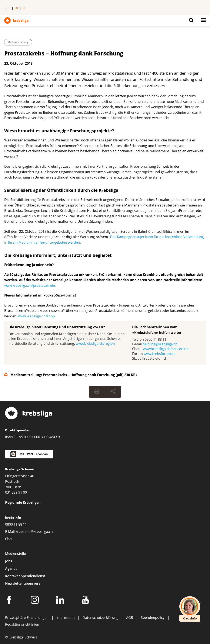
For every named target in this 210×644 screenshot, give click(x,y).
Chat (9, 539)
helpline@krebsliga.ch (160, 344)
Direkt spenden (18, 430)
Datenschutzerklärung (100, 618)
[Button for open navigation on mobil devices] (203, 21)
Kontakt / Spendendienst (25, 576)
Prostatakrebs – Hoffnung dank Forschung (64, 53)
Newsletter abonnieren (24, 583)
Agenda (11, 568)
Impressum (66, 618)
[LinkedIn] (61, 601)
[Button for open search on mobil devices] (191, 21)
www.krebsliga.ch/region (95, 343)
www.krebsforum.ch (160, 354)
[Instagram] (35, 601)
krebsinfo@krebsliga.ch (34, 532)
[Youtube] (86, 601)
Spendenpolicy (153, 618)
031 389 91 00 (16, 492)
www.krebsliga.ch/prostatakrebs (30, 285)
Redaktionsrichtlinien (22, 624)
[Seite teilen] (113, 392)
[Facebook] (10, 601)
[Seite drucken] (97, 392)
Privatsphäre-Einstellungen (27, 618)
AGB (130, 618)
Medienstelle (15, 554)
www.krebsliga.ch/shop (36, 316)
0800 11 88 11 (16, 524)
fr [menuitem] (16, 8)
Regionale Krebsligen (23, 502)
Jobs (9, 561)
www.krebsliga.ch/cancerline (166, 349)
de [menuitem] (8, 8)
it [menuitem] (24, 8)
